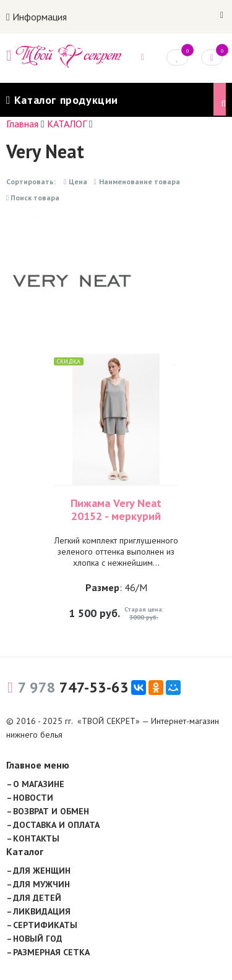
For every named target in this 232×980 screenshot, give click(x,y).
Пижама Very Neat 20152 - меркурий (116, 509)
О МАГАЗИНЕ (39, 784)
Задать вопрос (143, 58)
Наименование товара (136, 181)
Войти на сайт (222, 15)
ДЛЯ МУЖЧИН (41, 884)
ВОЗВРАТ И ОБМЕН (51, 811)
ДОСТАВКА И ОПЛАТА (56, 825)
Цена (75, 181)
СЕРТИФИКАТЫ (45, 925)
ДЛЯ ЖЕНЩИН (42, 871)
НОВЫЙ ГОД (38, 939)
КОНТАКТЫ (36, 838)
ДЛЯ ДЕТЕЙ (37, 898)
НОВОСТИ (33, 798)
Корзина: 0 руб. (212, 57)
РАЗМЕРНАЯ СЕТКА (51, 952)
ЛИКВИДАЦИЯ (42, 911)
